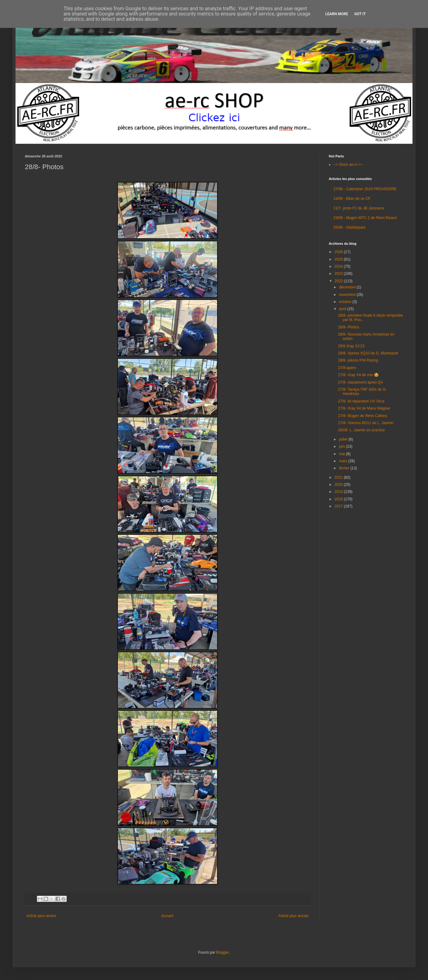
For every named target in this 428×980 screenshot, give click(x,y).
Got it (360, 14)
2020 (339, 485)
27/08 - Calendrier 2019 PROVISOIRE (365, 189)
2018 (339, 499)
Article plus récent (41, 916)
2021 (339, 477)
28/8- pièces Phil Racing (358, 360)
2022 (339, 281)
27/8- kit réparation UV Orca (361, 401)
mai (343, 454)
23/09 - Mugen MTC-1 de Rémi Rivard (365, 218)
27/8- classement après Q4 (360, 382)
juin (342, 446)
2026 (339, 252)
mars (344, 461)
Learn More (337, 14)
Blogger (223, 952)
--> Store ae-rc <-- (348, 165)
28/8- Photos (349, 327)
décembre (348, 287)
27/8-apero (347, 368)
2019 (339, 492)
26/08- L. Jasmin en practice (361, 430)
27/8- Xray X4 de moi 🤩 (358, 375)
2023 (339, 274)
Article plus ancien (294, 916)
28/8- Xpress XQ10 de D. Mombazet (368, 353)
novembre (348, 295)
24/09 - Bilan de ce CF (352, 199)
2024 (339, 266)
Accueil (167, 916)
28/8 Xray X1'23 (351, 346)
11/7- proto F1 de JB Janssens (359, 208)
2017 (339, 506)
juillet (344, 439)
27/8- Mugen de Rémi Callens (363, 416)
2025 (339, 259)
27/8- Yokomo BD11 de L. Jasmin (366, 423)
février (345, 468)
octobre (346, 302)
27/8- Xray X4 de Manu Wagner (364, 408)
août (343, 309)
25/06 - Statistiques (349, 227)
